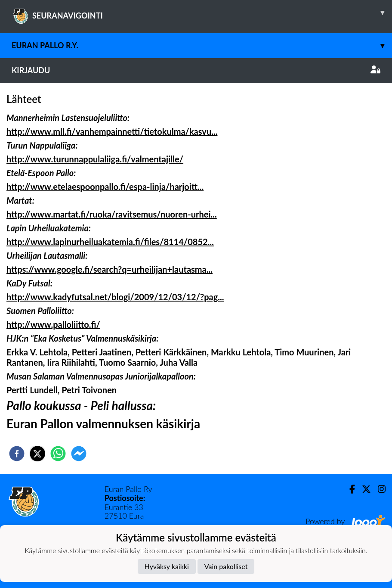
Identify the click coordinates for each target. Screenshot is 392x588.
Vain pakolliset (226, 566)
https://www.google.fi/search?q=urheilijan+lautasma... (110, 269)
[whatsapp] (58, 454)
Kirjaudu (196, 70)
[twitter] (37, 454)
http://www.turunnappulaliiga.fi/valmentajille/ (95, 159)
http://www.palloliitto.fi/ (53, 324)
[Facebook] (349, 489)
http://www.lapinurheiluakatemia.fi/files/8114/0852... (110, 242)
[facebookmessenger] (79, 454)
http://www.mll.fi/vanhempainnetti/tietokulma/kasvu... (112, 131)
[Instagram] (378, 489)
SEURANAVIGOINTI (202, 12)
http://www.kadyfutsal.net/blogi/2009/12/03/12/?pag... (115, 297)
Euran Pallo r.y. (202, 45)
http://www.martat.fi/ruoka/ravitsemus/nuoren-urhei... (112, 214)
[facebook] (17, 454)
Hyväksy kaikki (167, 566)
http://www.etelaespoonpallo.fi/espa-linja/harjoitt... (105, 187)
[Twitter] (363, 489)
